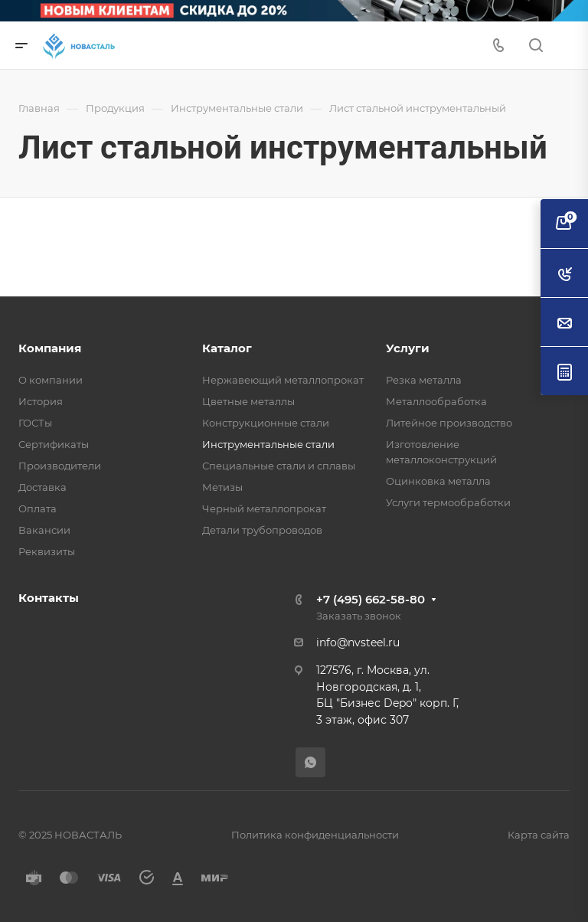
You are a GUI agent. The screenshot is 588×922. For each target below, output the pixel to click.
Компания (50, 348)
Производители (60, 466)
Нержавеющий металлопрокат (283, 380)
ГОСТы (35, 423)
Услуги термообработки (448, 502)
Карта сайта (539, 835)
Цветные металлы (248, 401)
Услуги (408, 348)
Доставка (42, 487)
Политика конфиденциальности (315, 835)
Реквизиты (47, 551)
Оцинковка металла (438, 481)
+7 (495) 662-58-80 (371, 599)
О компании (51, 380)
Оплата (38, 508)
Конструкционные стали (266, 423)
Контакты (49, 598)
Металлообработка (436, 401)
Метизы (222, 487)
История (41, 401)
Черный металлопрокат (264, 508)
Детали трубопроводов (262, 530)
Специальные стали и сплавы (279, 466)
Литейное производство (449, 423)
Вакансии (44, 530)
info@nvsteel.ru (358, 642)
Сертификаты (54, 444)
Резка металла (424, 380)
